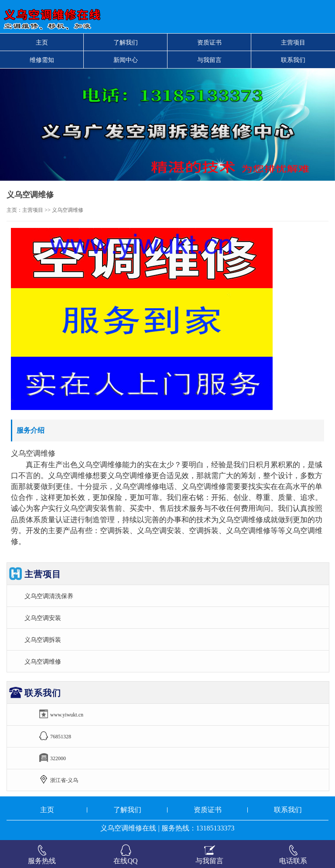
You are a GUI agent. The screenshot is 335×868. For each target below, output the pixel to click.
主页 (42, 42)
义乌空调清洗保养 (49, 596)
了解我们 (126, 42)
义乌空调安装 (43, 618)
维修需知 (42, 60)
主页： (14, 210)
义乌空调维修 (43, 661)
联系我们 (293, 60)
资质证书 (209, 42)
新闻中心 (126, 60)
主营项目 (293, 42)
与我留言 (209, 60)
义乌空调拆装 (43, 640)
